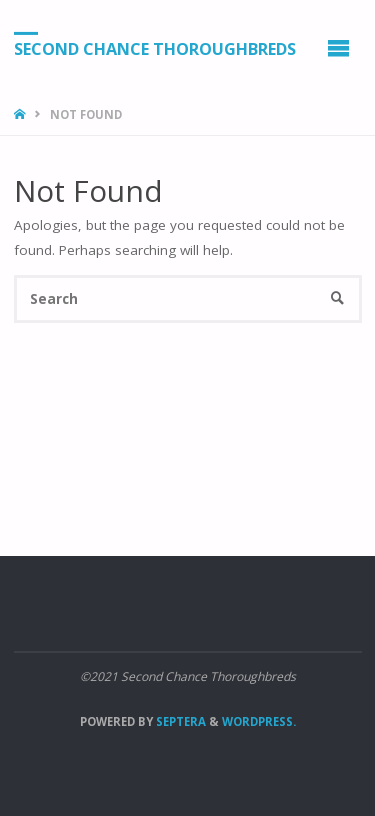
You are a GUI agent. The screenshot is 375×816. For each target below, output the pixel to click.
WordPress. (259, 721)
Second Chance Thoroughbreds (155, 49)
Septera (179, 721)
